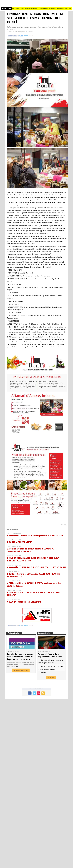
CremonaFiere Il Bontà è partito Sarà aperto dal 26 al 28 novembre (35, 536)
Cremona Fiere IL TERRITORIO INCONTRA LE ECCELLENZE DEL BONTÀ (37, 567)
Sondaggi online (45, 633)
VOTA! (51, 678)
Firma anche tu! (21, 670)
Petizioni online (14, 633)
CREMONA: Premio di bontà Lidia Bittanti (24, 602)
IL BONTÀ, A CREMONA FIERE (20, 542)
